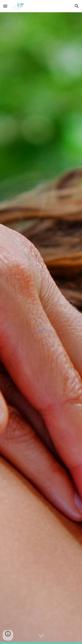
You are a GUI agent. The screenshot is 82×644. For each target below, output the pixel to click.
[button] (5, 6)
